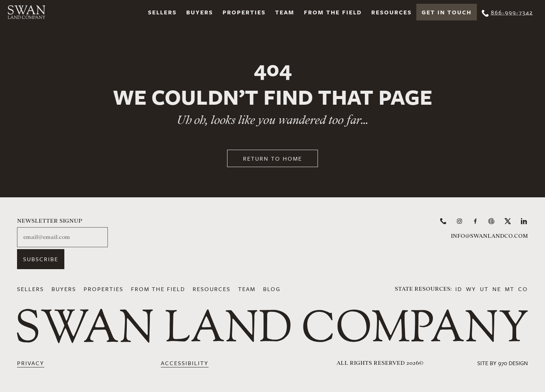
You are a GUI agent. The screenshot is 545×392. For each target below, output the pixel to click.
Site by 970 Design (503, 363)
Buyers (200, 12)
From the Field (333, 12)
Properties (244, 12)
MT (510, 289)
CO (523, 289)
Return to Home (272, 158)
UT (484, 289)
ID (459, 289)
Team (285, 12)
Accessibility (185, 363)
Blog (272, 289)
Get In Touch (447, 12)
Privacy (31, 363)
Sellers (162, 12)
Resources (392, 12)
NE (497, 289)
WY (471, 289)
